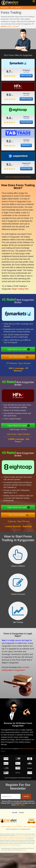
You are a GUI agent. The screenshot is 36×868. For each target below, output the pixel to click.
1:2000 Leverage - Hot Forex (20, 429)
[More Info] (21, 805)
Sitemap (33, 827)
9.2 (9, 143)
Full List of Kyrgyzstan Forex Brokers (18, 177)
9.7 (7, 71)
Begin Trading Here (18, 284)
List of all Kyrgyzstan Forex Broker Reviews (18, 778)
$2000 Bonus (26, 147)
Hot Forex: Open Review (19, 436)
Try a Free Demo (19, 356)
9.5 (9, 97)
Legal (25, 827)
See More (24, 850)
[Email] (11, 796)
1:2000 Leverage (26, 101)
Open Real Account (19, 349)
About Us (3, 827)
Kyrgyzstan (5, 8)
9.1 (12, 164)
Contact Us (9, 827)
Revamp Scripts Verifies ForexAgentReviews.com (10, 845)
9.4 (9, 120)
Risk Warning (20, 827)
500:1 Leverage (23, 75)
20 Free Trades (28, 168)
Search (29, 827)
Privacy (14, 827)
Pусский (14, 813)
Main (12, 8)
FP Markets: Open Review (19, 365)
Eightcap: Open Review (19, 523)
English (19, 8)
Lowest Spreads (26, 124)
